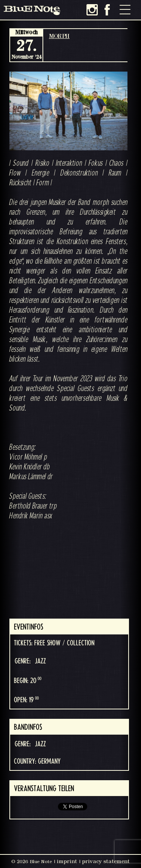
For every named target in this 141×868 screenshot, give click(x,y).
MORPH (59, 36)
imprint (67, 861)
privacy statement (106, 861)
